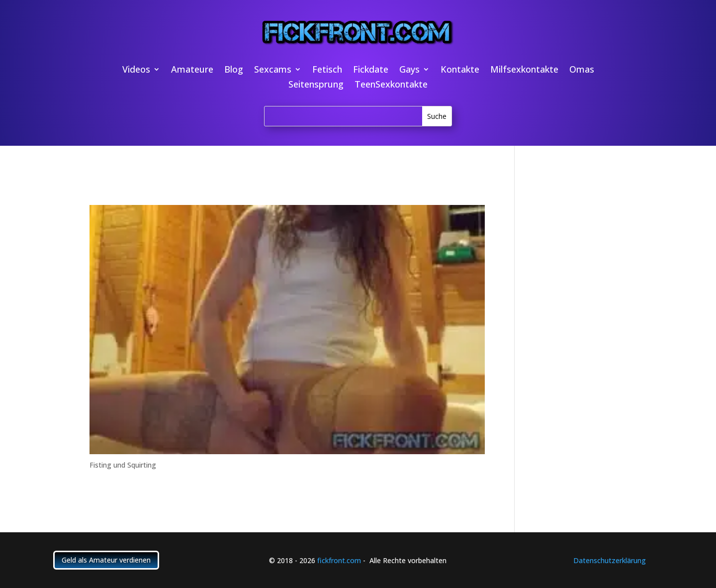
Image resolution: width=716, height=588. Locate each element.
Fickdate (371, 70)
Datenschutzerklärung (610, 560)
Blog (234, 70)
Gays (409, 70)
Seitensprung (316, 85)
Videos (136, 70)
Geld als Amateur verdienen (106, 560)
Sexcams (273, 70)
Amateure (192, 70)
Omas (582, 70)
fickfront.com (339, 560)
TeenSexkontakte (391, 85)
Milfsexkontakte (524, 70)
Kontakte (460, 70)
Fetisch (327, 70)
